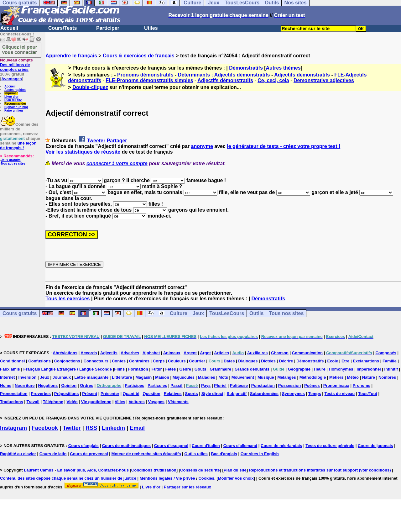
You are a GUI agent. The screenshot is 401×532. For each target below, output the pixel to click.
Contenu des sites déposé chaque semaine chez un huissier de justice (68, 478)
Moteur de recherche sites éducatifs (146, 454)
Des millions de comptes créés (16, 65)
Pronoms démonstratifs (145, 75)
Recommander (15, 104)
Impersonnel (369, 369)
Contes (119, 361)
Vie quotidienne (96, 402)
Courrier (197, 361)
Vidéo (72, 402)
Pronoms (362, 385)
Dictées (268, 361)
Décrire (286, 361)
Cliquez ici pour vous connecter (20, 49)
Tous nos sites (286, 313)
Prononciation (14, 394)
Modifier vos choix (236, 478)
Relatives (173, 394)
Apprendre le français (71, 56)
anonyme (202, 146)
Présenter (110, 394)
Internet (8, 377)
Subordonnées (264, 394)
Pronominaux (336, 385)
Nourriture (25, 385)
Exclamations (366, 361)
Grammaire (220, 369)
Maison (162, 377)
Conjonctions (67, 361)
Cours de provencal (89, 454)
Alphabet (151, 353)
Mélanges (287, 377)
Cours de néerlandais (281, 446)
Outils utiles (196, 454)
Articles (221, 353)
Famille (390, 361)
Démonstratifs (246, 68)
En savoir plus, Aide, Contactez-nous (93, 470)
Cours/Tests (62, 28)
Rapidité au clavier (18, 454)
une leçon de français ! (18, 145)
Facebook (45, 428)
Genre (185, 369)
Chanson (280, 353)
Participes (134, 385)
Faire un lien (14, 111)
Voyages (156, 402)
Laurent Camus (39, 470)
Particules (157, 385)
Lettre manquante (91, 377)
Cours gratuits (20, 313)
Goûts (200, 369)
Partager (117, 141)
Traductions (12, 402)
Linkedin (113, 428)
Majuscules (184, 377)
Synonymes (293, 394)
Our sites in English (260, 454)
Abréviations (65, 353)
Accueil (9, 28)
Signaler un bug (16, 107)
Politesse (239, 385)
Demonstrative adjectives (324, 80)
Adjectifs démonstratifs (302, 75)
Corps (159, 361)
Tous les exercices (68, 299)
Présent (90, 394)
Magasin (143, 377)
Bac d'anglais (224, 454)
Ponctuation (263, 385)
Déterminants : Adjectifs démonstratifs (224, 75)
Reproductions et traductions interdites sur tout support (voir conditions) (320, 470)
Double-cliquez (90, 87)
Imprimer (11, 93)
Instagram (13, 428)
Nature (369, 377)
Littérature (122, 377)
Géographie (299, 369)
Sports (192, 394)
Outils (256, 313)
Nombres (387, 377)
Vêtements (178, 402)
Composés (386, 353)
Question (151, 394)
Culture (179, 313)
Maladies (207, 377)
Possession (289, 385)
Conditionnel (12, 361)
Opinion (69, 385)
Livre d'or (11, 97)
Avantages (11, 79)
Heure (320, 369)
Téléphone (53, 402)
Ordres (87, 385)
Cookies (206, 478)
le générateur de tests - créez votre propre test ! (284, 146)
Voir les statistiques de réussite (83, 152)
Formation (138, 369)
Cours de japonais (375, 446)
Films (119, 369)
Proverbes (41, 394)
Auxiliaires (258, 353)
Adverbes (130, 353)
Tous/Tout (368, 394)
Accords (89, 353)
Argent (190, 353)
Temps (315, 394)
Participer (108, 28)
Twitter (72, 428)
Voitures (137, 402)
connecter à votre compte (117, 163)
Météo (353, 377)
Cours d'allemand (240, 446)
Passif (176, 385)
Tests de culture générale (330, 446)
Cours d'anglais (83, 446)
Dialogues (248, 361)
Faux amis (10, 369)
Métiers (336, 377)
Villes (120, 402)
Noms (6, 385)
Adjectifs (109, 353)
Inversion (28, 377)
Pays (206, 385)
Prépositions (67, 394)
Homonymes (341, 369)
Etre (345, 361)
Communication (307, 353)
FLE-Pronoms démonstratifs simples (149, 80)
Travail (33, 402)
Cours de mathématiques (126, 446)
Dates (229, 361)
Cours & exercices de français (139, 56)
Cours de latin (53, 454)
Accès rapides (15, 90)
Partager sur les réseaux (187, 487)
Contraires (139, 361)
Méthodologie (313, 377)
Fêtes (171, 369)
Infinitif (391, 369)
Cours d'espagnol (171, 446)
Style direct (212, 394)
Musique (266, 377)
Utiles (151, 28)
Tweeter (96, 141)
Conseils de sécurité (200, 470)
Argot (205, 353)
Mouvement (243, 377)
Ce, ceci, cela (273, 80)
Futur (156, 369)
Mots (223, 377)
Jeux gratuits (11, 160)
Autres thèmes (283, 68)
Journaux (62, 377)
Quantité (131, 394)
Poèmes (312, 385)
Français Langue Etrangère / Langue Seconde (67, 369)
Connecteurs (96, 361)
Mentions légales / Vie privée (167, 478)
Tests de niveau (340, 394)
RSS (91, 428)
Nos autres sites (13, 163)
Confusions (39, 361)
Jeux (198, 313)
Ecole (333, 361)
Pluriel (220, 385)
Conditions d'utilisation (154, 470)
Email (137, 428)
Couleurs (177, 361)
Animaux (172, 353)
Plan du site (13, 100)
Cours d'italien (206, 446)
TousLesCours (227, 313)
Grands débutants (252, 369)
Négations (48, 385)
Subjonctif (237, 394)
